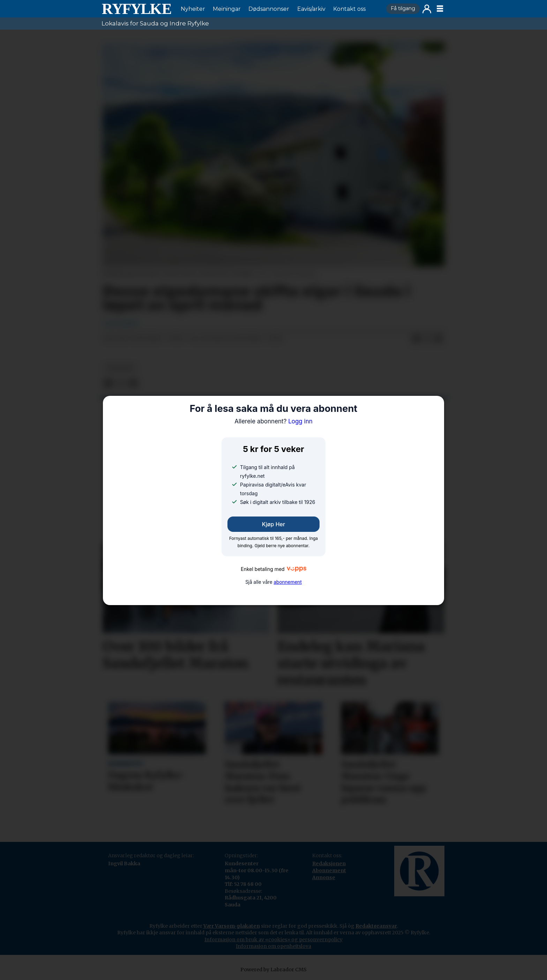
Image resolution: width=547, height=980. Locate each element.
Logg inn (427, 9)
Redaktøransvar (376, 926)
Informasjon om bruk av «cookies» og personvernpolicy (273, 940)
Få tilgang (403, 8)
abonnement (287, 582)
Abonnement (329, 870)
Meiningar (227, 9)
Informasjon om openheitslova (273, 946)
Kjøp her (273, 524)
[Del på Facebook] (416, 339)
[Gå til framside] (136, 9)
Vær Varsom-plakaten (232, 926)
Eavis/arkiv (311, 9)
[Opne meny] (440, 9)
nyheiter (120, 368)
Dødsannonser (269, 9)
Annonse (324, 877)
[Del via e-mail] (439, 339)
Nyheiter (193, 9)
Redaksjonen (329, 864)
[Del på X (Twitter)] (427, 339)
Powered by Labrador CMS (273, 970)
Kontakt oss (349, 9)
